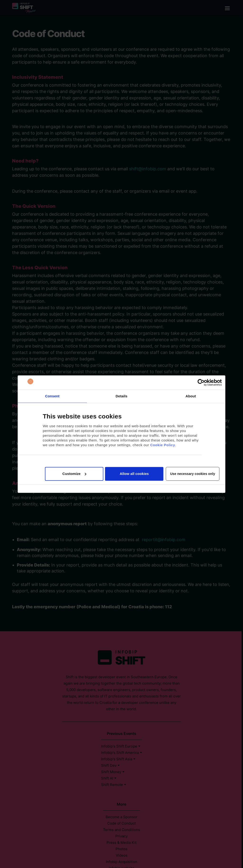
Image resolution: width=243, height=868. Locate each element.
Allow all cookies (134, 474)
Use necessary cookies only (193, 474)
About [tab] (191, 396)
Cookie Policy (163, 445)
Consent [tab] (52, 396)
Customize (74, 474)
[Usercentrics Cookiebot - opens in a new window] (201, 382)
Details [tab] (121, 396)
